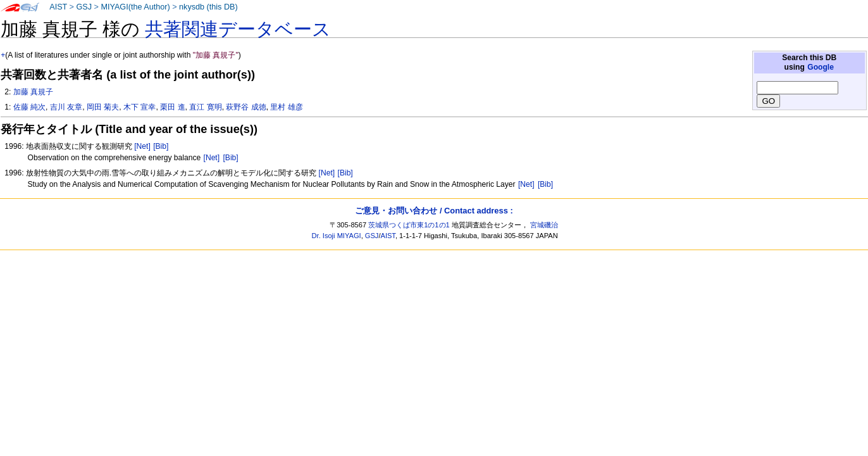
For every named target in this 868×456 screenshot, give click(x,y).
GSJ (84, 7)
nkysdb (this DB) (208, 7)
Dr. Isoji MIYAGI (337, 236)
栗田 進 (172, 107)
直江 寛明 (205, 107)
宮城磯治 (544, 225)
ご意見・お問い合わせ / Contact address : (434, 211)
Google (821, 67)
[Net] (142, 146)
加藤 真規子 (33, 92)
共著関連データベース (238, 29)
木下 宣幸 (139, 107)
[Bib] (161, 146)
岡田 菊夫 (103, 107)
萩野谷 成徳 (246, 107)
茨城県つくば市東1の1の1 (409, 225)
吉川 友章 (66, 107)
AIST (58, 7)
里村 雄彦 (286, 107)
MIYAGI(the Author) (135, 7)
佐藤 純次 (29, 107)
